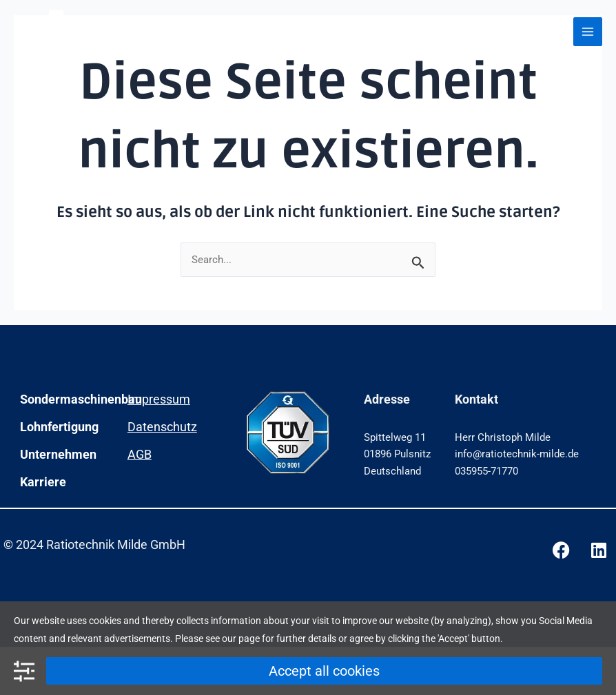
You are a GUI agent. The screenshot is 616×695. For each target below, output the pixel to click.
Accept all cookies (324, 671)
